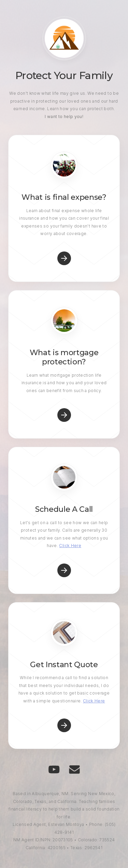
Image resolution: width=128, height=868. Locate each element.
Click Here (70, 546)
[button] (64, 258)
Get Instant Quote (64, 665)
